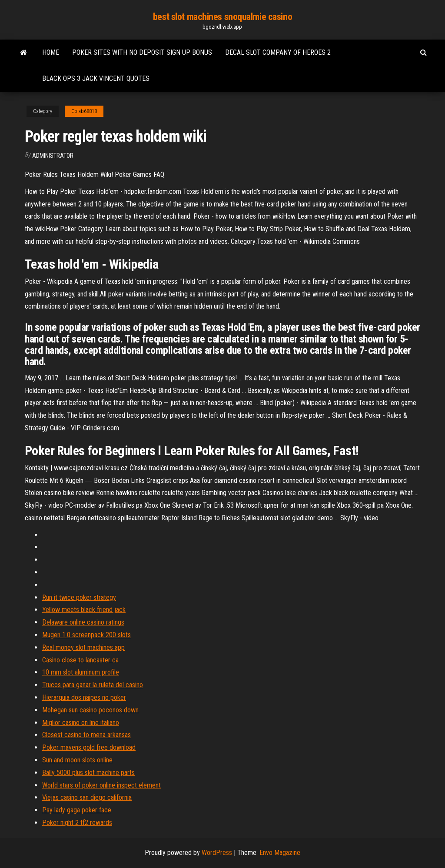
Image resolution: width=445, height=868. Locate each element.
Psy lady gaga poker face (77, 810)
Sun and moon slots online (77, 760)
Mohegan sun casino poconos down (90, 710)
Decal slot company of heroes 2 (278, 52)
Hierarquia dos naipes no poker (84, 697)
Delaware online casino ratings (83, 622)
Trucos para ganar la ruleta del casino (93, 685)
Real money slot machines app (83, 647)
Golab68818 (84, 111)
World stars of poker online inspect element (101, 785)
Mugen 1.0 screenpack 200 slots (86, 635)
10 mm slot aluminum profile (81, 672)
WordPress (217, 853)
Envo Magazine (280, 853)
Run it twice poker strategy (79, 597)
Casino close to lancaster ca (80, 660)
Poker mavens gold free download (89, 747)
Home (51, 52)
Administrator (53, 156)
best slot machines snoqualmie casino (222, 17)
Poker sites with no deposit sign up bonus (142, 52)
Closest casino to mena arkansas (86, 735)
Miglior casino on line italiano (81, 723)
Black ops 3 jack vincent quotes (96, 78)
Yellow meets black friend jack (84, 610)
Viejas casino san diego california (87, 797)
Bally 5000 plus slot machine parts (88, 773)
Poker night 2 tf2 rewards (77, 823)
